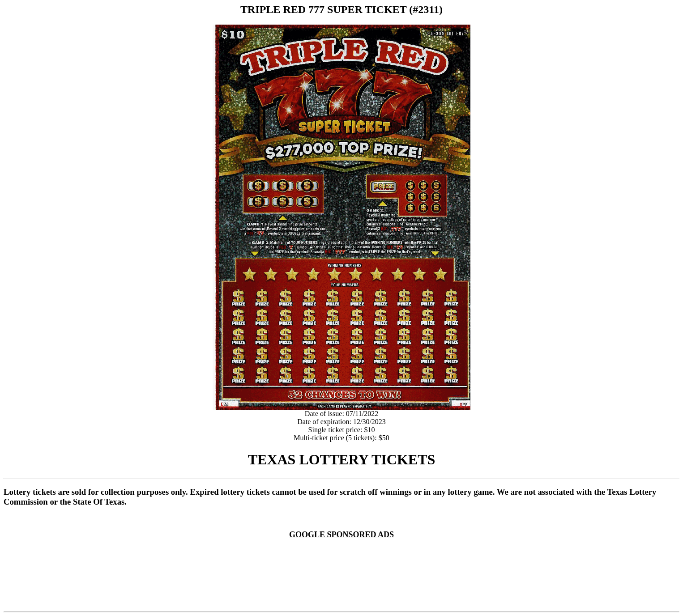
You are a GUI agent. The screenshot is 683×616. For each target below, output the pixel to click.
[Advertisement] (343, 550)
